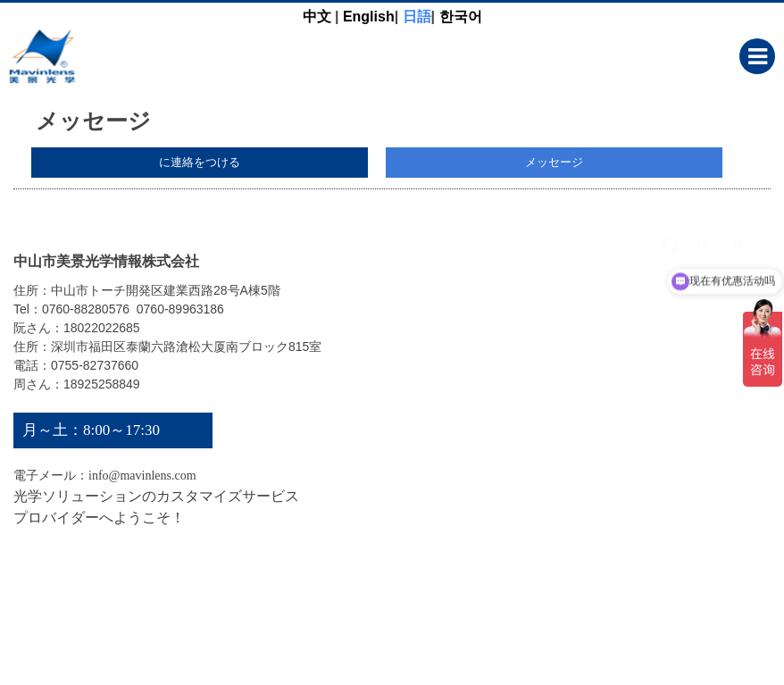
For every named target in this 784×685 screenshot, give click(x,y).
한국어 (461, 17)
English (369, 17)
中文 (317, 17)
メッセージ (554, 162)
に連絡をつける (200, 162)
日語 (417, 17)
